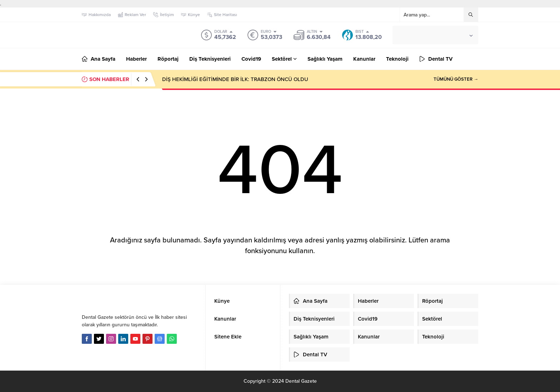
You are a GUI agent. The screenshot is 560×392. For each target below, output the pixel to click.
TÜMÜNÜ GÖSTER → (456, 79)
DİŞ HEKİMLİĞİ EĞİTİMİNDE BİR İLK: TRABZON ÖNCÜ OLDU (235, 79)
